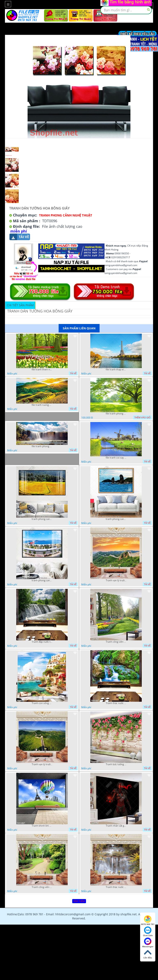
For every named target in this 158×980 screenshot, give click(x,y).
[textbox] (126, 10)
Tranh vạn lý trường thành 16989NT (116, 580)
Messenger (148, 943)
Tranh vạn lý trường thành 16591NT (42, 764)
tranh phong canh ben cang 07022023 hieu (42, 580)
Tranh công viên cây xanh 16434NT (42, 887)
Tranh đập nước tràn (42, 642)
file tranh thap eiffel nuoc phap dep (116, 370)
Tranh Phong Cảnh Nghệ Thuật (66, 215)
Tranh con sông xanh (42, 703)
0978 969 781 (148, 920)
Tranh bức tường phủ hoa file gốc (116, 764)
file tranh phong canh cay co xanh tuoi (116, 414)
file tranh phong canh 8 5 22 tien (42, 446)
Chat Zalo (148, 932)
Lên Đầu (148, 954)
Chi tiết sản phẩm (20, 305)
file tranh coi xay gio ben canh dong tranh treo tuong (116, 458)
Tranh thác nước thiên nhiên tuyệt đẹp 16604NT (116, 703)
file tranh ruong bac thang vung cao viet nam (42, 405)
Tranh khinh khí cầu (42, 826)
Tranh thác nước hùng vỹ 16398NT (116, 887)
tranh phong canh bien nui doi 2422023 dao (116, 519)
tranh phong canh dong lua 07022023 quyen (42, 519)
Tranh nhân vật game (116, 826)
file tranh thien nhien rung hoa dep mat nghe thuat (42, 370)
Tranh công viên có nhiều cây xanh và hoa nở (116, 642)
